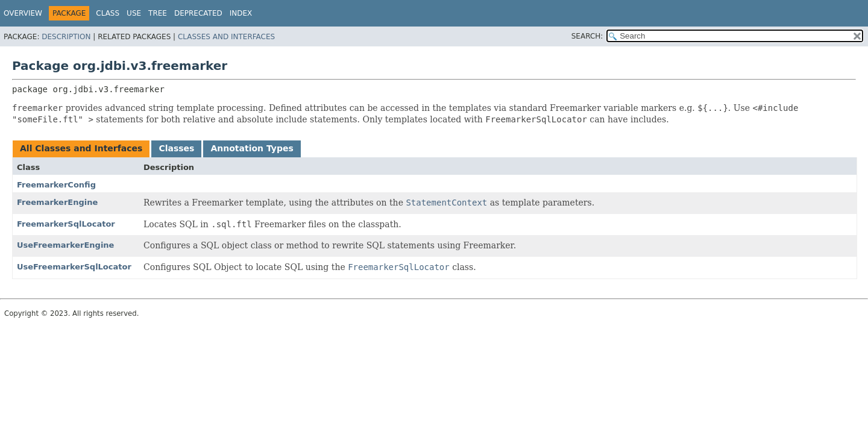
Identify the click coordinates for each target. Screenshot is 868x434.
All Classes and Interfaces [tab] (81, 148)
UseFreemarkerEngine (65, 245)
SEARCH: (587, 36)
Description (66, 37)
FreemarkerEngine (57, 202)
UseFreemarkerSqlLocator (74, 267)
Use (134, 13)
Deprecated (198, 13)
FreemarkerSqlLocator (66, 224)
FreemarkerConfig (56, 185)
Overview (23, 13)
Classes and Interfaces (226, 37)
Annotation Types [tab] (252, 148)
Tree (158, 13)
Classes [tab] (176, 148)
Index (241, 13)
